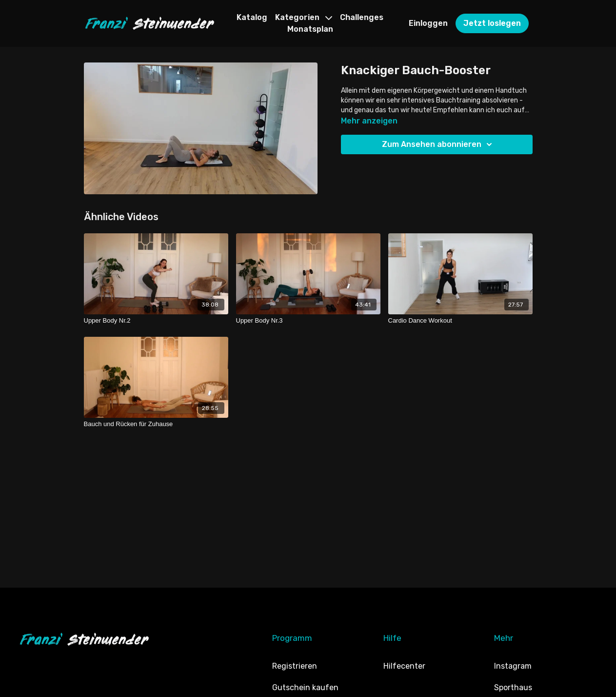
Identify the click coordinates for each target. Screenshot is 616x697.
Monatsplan (310, 29)
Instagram (513, 666)
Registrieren (295, 666)
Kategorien (304, 17)
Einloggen (428, 23)
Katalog (252, 17)
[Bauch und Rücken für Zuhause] (156, 424)
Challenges (362, 17)
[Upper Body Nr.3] (308, 321)
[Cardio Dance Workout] (460, 321)
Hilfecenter (404, 666)
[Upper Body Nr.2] (156, 321)
